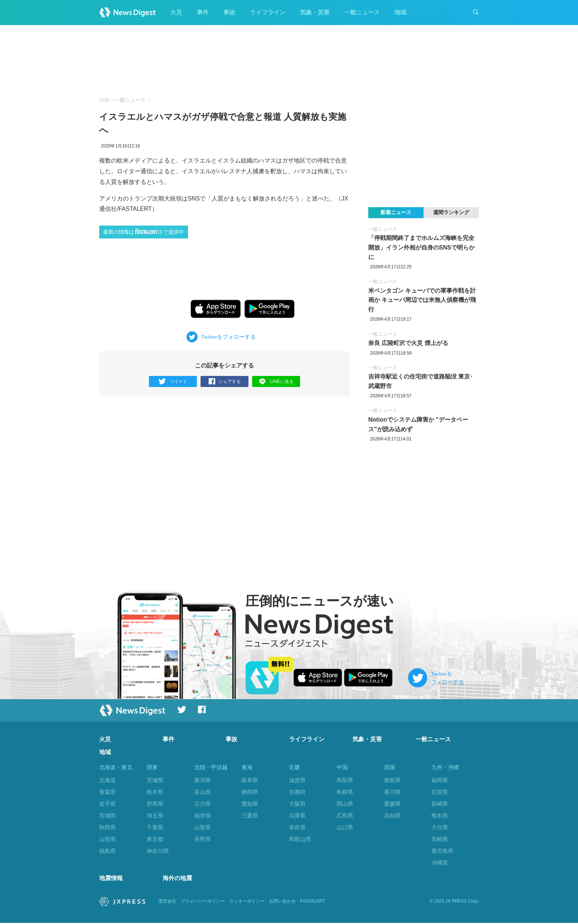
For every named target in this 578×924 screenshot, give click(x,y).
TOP (104, 100)
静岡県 (250, 792)
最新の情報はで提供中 (144, 232)
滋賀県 (297, 780)
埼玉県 (155, 815)
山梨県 (203, 827)
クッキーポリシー (247, 902)
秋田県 (107, 827)
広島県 (345, 815)
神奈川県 (158, 851)
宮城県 (107, 815)
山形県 (107, 839)
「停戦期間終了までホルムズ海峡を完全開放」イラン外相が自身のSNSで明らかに (422, 247)
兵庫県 (297, 815)
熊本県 (440, 815)
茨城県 (155, 780)
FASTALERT (313, 902)
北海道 (107, 780)
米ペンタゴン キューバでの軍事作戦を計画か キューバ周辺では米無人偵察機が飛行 (422, 300)
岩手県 (107, 804)
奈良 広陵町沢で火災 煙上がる (408, 343)
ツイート (173, 382)
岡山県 (345, 804)
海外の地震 (177, 879)
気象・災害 (315, 12)
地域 (400, 12)
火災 (176, 12)
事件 (203, 12)
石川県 (203, 804)
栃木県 (155, 792)
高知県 (392, 815)
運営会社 (167, 902)
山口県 (345, 827)
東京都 (155, 839)
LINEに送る (276, 381)
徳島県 (392, 780)
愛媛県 (392, 804)
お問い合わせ (282, 902)
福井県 (203, 815)
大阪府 (297, 804)
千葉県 (155, 827)
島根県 (345, 792)
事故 (229, 12)
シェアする (225, 382)
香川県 (392, 792)
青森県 (107, 792)
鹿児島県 (442, 851)
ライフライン (268, 12)
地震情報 (111, 879)
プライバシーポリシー (203, 902)
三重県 (250, 815)
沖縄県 (440, 863)
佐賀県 (440, 792)
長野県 (203, 839)
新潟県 (203, 780)
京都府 (297, 792)
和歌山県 (300, 839)
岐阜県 (250, 780)
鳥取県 (345, 780)
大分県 (440, 827)
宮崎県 (440, 839)
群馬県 (155, 804)
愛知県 (250, 804)
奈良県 (297, 827)
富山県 (203, 792)
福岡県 (440, 780)
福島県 (107, 851)
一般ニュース (362, 12)
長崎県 (440, 804)
